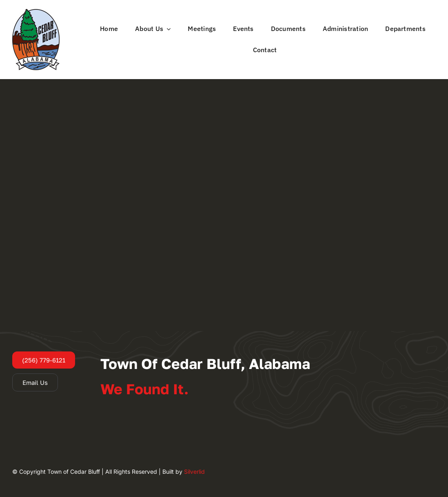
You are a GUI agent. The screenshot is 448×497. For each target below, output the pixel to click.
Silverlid (194, 472)
